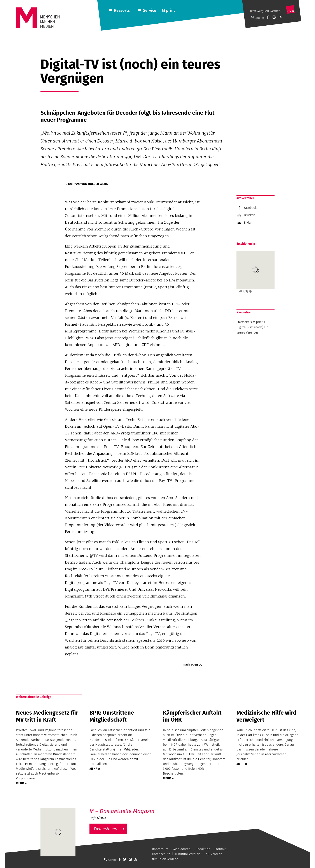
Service (150, 11)
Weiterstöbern (106, 829)
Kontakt (221, 849)
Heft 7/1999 (255, 272)
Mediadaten (182, 849)
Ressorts (122, 11)
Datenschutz (161, 854)
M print (168, 11)
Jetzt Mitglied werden (265, 11)
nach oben (191, 665)
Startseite (243, 322)
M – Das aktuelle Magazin (122, 811)
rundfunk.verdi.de (188, 854)
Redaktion (203, 849)
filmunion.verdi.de (165, 859)
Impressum (160, 849)
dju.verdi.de (214, 854)
